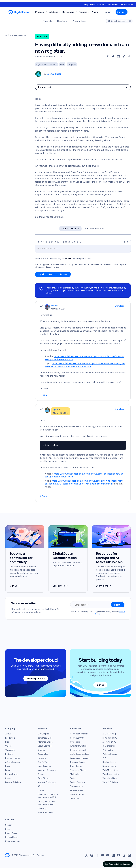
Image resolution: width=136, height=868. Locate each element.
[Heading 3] (63, 242)
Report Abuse (11, 833)
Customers (10, 750)
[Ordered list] (69, 242)
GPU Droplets (44, 734)
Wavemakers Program (80, 758)
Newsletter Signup (78, 770)
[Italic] (41, 242)
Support (9, 825)
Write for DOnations (79, 746)
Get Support (112, 2)
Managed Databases (47, 770)
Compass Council (78, 762)
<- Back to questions (16, 35)
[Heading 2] (61, 242)
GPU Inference (109, 746)
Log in (109, 10)
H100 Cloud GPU (110, 738)
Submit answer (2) (70, 229)
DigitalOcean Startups (80, 754)
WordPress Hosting (111, 774)
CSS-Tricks (75, 742)
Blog (86, 2)
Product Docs (79, 19)
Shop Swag (75, 798)
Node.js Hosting (109, 766)
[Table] (77, 242)
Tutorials (47, 19)
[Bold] (38, 242)
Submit (118, 605)
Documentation (77, 786)
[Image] (52, 242)
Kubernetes (43, 754)
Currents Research (78, 750)
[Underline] (44, 242)
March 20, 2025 (58, 309)
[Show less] (125, 306)
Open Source (76, 766)
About (8, 734)
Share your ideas (13, 841)
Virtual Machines (110, 778)
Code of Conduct (78, 794)
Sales (8, 829)
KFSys (56, 410)
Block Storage (44, 778)
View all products (36, 679)
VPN (104, 758)
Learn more (60, 586)
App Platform (43, 762)
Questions (62, 19)
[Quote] (72, 242)
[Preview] (125, 242)
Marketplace (76, 774)
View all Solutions (110, 782)
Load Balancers (44, 766)
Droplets (41, 750)
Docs (93, 2)
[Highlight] (55, 242)
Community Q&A (77, 738)
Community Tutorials (79, 734)
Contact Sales (126, 2)
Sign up (122, 10)
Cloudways (43, 808)
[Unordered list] (66, 242)
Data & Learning (45, 746)
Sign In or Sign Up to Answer (53, 274)
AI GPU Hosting (109, 734)
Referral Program (13, 758)
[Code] (80, 242)
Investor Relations (13, 782)
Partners (9, 754)
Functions (42, 758)
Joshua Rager (54, 74)
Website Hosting (110, 754)
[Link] (50, 242)
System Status (11, 837)
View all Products (45, 812)
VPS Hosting (108, 750)
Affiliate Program (12, 762)
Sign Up (15, 586)
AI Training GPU (109, 742)
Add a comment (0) (95, 229)
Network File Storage (47, 782)
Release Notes (77, 790)
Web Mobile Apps (110, 770)
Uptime (41, 790)
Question (42, 36)
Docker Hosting (109, 762)
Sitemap (40, 855)
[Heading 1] (58, 242)
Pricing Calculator (78, 782)
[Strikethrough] (47, 242)
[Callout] (75, 242)
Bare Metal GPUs (45, 738)
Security (9, 778)
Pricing (73, 778)
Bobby (54, 306)
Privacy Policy (11, 774)
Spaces (41, 774)
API (39, 786)
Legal (8, 770)
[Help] (127, 242)
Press (8, 766)
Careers (101, 2)
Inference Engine (45, 742)
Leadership (10, 738)
